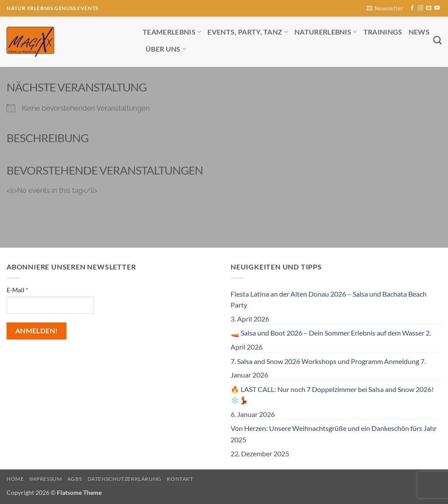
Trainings (383, 32)
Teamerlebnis (172, 32)
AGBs (75, 479)
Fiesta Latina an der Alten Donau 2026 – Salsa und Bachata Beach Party (329, 299)
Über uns (166, 49)
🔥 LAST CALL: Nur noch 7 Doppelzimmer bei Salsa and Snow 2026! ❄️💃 (332, 395)
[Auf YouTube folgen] (437, 8)
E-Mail (17, 290)
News (419, 32)
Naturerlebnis (326, 32)
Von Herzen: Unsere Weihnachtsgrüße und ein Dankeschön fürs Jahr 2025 (334, 434)
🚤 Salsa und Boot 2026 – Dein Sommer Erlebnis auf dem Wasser (327, 333)
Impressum (46, 479)
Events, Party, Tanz (248, 32)
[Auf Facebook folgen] (412, 8)
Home (15, 479)
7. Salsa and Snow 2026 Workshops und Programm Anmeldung (325, 361)
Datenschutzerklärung (124, 479)
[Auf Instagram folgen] (420, 8)
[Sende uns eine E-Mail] (429, 8)
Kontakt (180, 479)
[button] (385, 9)
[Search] (437, 40)
